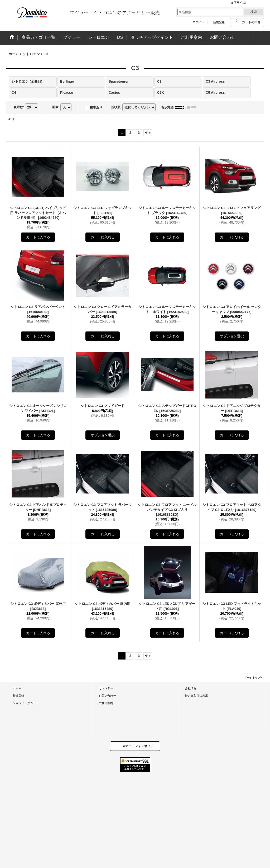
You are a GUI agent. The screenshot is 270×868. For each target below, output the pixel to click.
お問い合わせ (107, 696)
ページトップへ (254, 678)
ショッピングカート (26, 703)
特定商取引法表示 (196, 696)
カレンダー (106, 688)
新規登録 (219, 22)
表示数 (19, 107)
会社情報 (191, 688)
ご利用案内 (106, 703)
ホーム (17, 688)
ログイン (198, 22)
